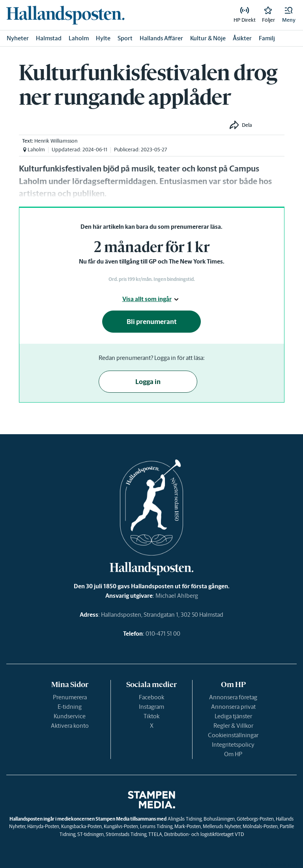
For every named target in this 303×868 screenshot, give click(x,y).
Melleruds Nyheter (222, 826)
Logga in (148, 382)
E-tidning (70, 707)
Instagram (151, 707)
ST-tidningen (91, 834)
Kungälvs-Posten (121, 826)
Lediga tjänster (233, 716)
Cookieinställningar (233, 735)
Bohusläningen (219, 819)
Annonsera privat (233, 707)
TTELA (155, 834)
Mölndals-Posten (260, 826)
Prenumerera (70, 697)
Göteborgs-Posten (255, 819)
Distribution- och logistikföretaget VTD (204, 834)
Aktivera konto (70, 726)
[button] (289, 15)
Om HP (233, 754)
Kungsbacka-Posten (81, 826)
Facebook (151, 697)
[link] (65, 15)
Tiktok (151, 716)
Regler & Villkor (233, 726)
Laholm (79, 38)
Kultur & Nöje (208, 38)
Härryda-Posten (43, 826)
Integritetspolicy (233, 745)
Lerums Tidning (156, 826)
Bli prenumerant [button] (152, 322)
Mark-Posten (188, 826)
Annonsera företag (233, 697)
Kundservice (70, 716)
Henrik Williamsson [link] (56, 141)
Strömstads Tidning (126, 834)
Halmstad (49, 38)
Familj (267, 38)
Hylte (103, 38)
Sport (125, 38)
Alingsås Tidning (185, 819)
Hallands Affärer (161, 38)
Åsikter (242, 38)
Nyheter (18, 38)
